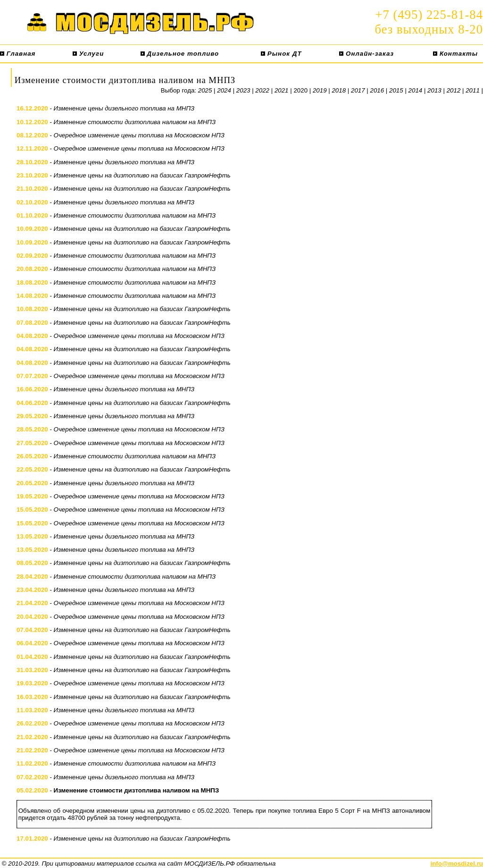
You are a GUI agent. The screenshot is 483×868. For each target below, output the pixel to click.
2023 (243, 90)
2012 (454, 90)
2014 (416, 90)
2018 (339, 90)
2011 (473, 90)
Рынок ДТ (281, 54)
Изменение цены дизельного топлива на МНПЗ (124, 108)
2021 (282, 90)
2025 (205, 90)
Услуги (88, 54)
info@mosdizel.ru (457, 864)
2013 (434, 90)
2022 (262, 90)
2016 (377, 90)
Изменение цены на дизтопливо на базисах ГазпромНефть (142, 175)
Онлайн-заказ (366, 54)
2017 (358, 90)
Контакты (455, 54)
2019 (320, 90)
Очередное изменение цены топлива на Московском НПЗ (139, 135)
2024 (224, 90)
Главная (18, 54)
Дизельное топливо (180, 54)
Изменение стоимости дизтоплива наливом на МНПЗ (135, 122)
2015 (396, 90)
